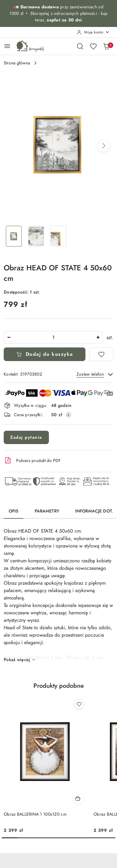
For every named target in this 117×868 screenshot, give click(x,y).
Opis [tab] (14, 511)
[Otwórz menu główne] (7, 46)
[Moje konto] (93, 32)
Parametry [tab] (47, 511)
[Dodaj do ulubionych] (101, 354)
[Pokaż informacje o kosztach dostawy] (68, 415)
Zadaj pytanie (26, 437)
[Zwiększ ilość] (98, 337)
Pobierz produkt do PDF (32, 460)
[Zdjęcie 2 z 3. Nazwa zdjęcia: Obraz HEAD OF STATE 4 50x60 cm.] (36, 236)
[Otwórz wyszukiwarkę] (80, 46)
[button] (104, 146)
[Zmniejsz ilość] (9, 337)
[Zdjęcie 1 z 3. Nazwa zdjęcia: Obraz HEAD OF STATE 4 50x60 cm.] (14, 236)
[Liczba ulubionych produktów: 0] (93, 46)
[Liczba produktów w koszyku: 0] (106, 46)
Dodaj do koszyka (45, 354)
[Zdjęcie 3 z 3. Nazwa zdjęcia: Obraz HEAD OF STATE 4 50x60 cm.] (58, 236)
